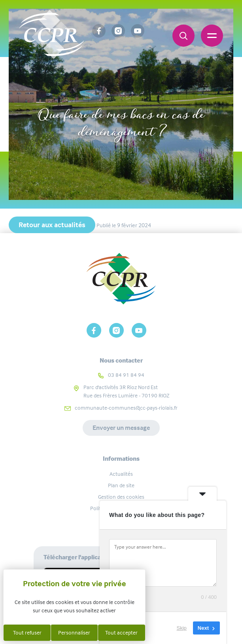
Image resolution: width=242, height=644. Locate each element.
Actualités (121, 474)
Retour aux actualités (52, 225)
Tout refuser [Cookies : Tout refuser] (27, 633)
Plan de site (121, 485)
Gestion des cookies (121, 497)
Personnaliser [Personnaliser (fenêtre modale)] (74, 633)
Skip (182, 628)
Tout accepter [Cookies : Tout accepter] (121, 633)
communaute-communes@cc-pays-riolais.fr (126, 408)
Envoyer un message (121, 428)
